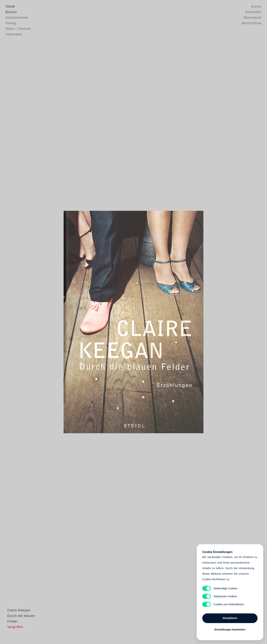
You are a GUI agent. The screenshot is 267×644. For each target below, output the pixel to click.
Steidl (10, 6)
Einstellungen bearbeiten (230, 630)
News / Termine (18, 29)
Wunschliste (252, 23)
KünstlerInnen (17, 18)
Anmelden (253, 12)
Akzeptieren (230, 618)
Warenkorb (253, 18)
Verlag (11, 23)
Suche (256, 6)
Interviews (14, 34)
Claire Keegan (17, 619)
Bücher (11, 12)
